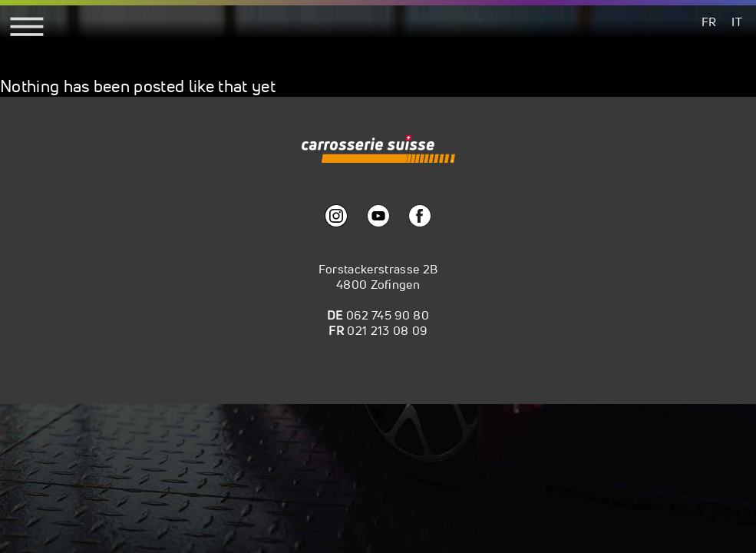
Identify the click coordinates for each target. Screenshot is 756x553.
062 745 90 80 (388, 315)
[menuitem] (709, 21)
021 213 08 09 (387, 330)
